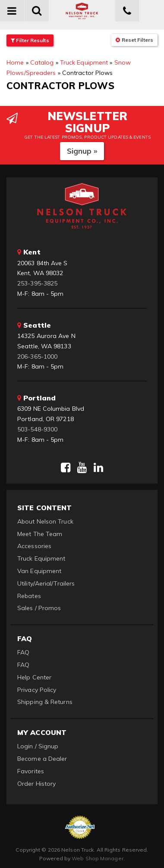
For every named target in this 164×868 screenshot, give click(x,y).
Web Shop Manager (98, 858)
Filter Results (30, 40)
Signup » (82, 151)
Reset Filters (134, 40)
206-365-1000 (37, 356)
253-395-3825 (37, 283)
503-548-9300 (37, 429)
